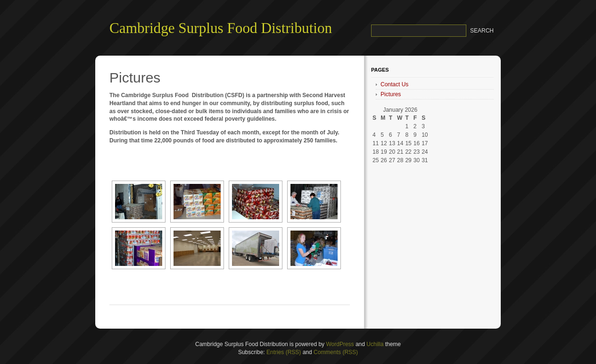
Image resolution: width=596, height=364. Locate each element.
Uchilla (375, 344)
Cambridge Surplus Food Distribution (221, 28)
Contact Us (394, 84)
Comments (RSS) (336, 352)
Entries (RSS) (284, 352)
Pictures (391, 94)
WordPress (340, 344)
